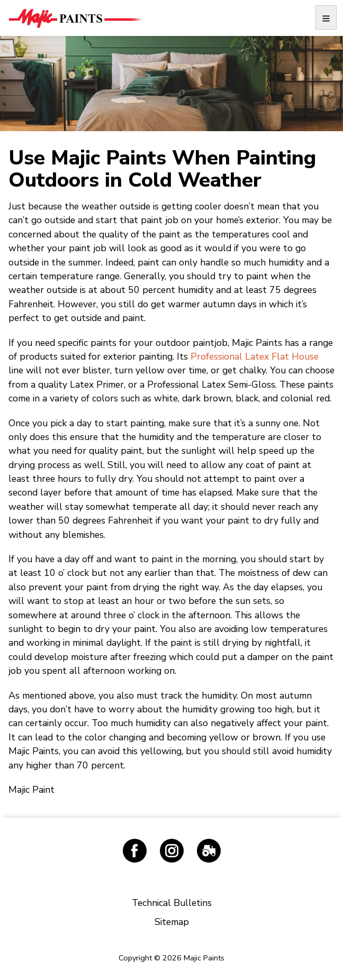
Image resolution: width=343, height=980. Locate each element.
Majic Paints (75, 18)
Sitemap (172, 922)
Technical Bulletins (172, 903)
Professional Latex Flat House (255, 356)
